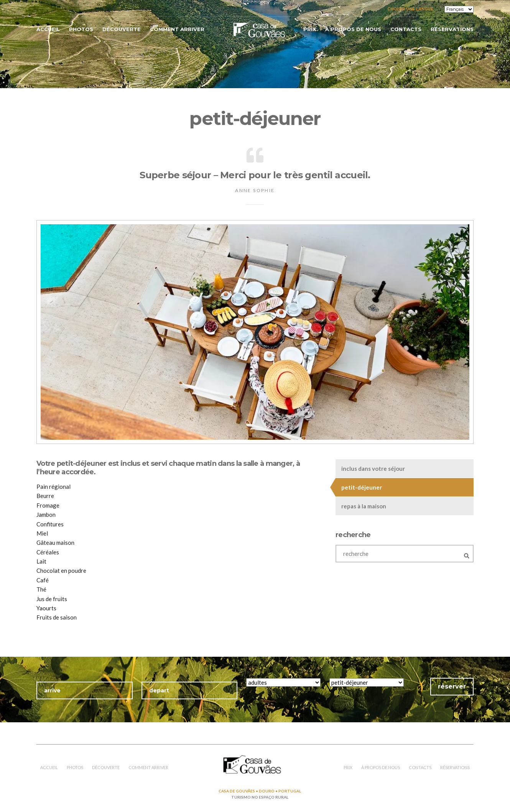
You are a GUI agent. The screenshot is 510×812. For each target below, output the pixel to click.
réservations (452, 29)
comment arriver (177, 29)
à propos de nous (353, 29)
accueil (48, 29)
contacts (406, 29)
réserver (452, 686)
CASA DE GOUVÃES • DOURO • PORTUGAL (260, 791)
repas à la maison (364, 506)
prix (310, 29)
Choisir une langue (410, 9)
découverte (122, 29)
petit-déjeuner (362, 487)
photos (81, 29)
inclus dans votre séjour (373, 468)
